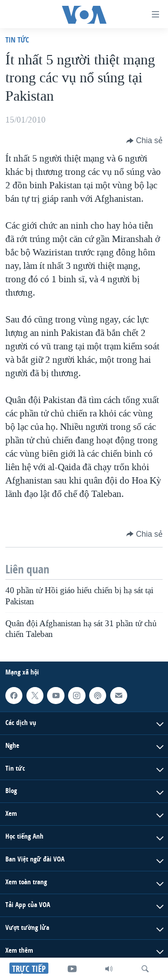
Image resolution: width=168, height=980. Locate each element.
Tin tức (17, 40)
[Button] (144, 140)
